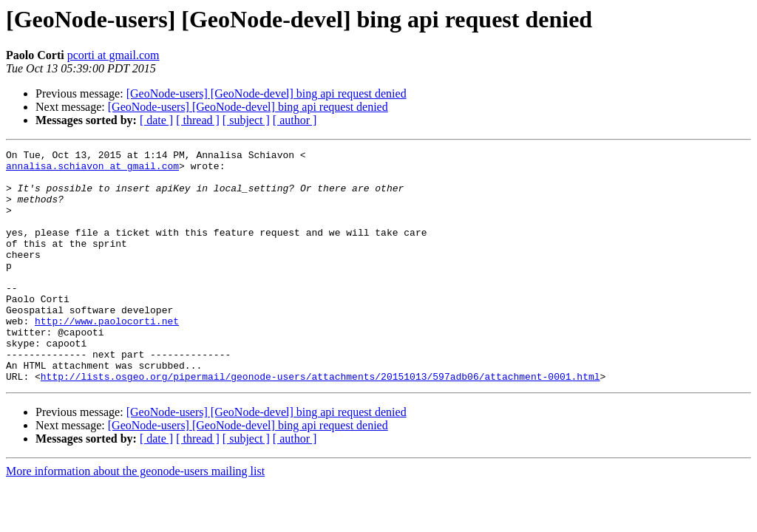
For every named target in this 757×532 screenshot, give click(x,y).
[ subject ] (246, 120)
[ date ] (156, 120)
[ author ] (295, 120)
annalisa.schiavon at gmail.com (92, 170)
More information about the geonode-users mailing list (135, 518)
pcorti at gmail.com (113, 55)
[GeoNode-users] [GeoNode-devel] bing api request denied (267, 93)
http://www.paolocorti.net (107, 356)
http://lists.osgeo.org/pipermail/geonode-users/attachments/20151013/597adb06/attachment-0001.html (320, 423)
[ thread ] (198, 120)
